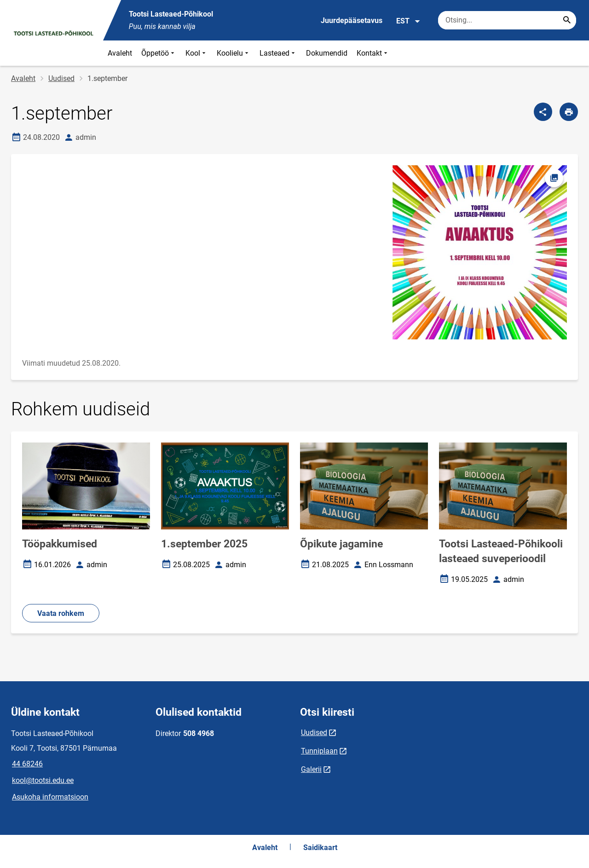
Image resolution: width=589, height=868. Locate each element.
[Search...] (567, 20)
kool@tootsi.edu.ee (43, 780)
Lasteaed (278, 53)
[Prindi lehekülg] (569, 112)
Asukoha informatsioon (50, 797)
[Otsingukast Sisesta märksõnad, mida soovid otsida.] (507, 20)
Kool (196, 53)
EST (408, 21)
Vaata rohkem (61, 613)
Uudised (61, 78)
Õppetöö (159, 53)
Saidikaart (320, 848)
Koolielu (234, 53)
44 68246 (27, 764)
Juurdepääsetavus (352, 20)
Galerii (311, 769)
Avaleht (120, 53)
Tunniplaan (319, 751)
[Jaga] (543, 112)
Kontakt (373, 53)
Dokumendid (327, 53)
